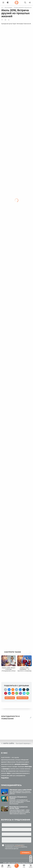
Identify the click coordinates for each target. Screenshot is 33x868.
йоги (9, 773)
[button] (27, 653)
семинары (6, 769)
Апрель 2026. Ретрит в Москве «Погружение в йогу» (9, 669)
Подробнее (5, 778)
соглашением (19, 845)
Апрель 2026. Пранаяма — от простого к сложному (24, 669)
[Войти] (30, 3)
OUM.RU (13, 863)
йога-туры (28, 767)
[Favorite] (2, 20)
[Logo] (17, 3)
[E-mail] (5, 20)
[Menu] (3, 3)
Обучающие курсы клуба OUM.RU (21, 790)
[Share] (9, 20)
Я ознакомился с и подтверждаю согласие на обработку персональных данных (16, 847)
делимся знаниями (21, 764)
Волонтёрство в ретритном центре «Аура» (18, 808)
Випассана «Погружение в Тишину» (18, 798)
